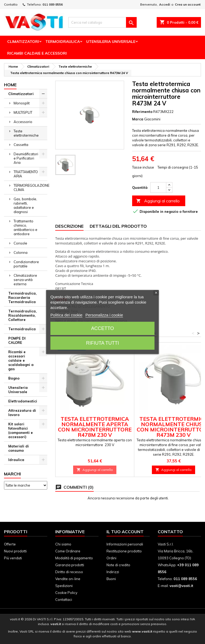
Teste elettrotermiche (26, 133)
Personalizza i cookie (104, 315)
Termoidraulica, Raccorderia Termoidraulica (22, 297)
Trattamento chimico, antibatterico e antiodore (25, 227)
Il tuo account (125, 532)
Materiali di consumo (19, 448)
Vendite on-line (68, 579)
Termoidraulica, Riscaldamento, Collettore (22, 315)
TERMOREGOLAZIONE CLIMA (30, 188)
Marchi (12, 474)
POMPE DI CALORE (17, 340)
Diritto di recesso (69, 572)
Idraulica (16, 460)
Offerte (10, 544)
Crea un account (188, 4)
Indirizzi (113, 572)
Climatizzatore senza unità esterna (25, 280)
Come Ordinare (68, 551)
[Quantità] (158, 188)
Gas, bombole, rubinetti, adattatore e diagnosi (25, 205)
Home (10, 85)
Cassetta (21, 145)
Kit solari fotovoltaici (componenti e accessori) (21, 430)
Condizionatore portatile (26, 264)
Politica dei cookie (66, 315)
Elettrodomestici (23, 401)
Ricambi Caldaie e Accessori (37, 53)
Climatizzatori (23, 42)
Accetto (102, 328)
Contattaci (64, 600)
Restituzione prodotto (124, 551)
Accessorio (23, 122)
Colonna (21, 252)
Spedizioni (64, 586)
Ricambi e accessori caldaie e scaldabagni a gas (21, 360)
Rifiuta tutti (102, 343)
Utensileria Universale (111, 42)
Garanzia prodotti (70, 565)
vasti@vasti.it (181, 586)
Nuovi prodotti (15, 551)
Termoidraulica (63, 42)
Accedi (165, 4)
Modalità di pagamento (74, 558)
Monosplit (22, 103)
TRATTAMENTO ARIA (26, 174)
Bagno (14, 378)
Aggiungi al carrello (158, 201)
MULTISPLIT (23, 112)
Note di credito (118, 565)
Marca (138, 119)
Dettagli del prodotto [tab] (118, 226)
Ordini (111, 558)
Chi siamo (63, 544)
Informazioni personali (125, 544)
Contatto (11, 4)
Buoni (111, 579)
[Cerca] (102, 22)
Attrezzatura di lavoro (22, 413)
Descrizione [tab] (69, 226)
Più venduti (13, 558)
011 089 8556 (53, 4)
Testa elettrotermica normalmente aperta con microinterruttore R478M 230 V (95, 427)
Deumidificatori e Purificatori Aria (26, 158)
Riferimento (142, 112)
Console (20, 243)
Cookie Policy (66, 593)
